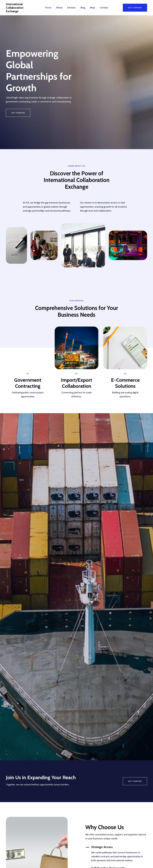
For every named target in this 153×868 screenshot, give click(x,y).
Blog (83, 7)
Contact (104, 7)
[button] (135, 7)
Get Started (135, 781)
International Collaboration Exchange (21, 7)
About (59, 7)
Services (72, 7)
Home (48, 7)
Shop (92, 7)
